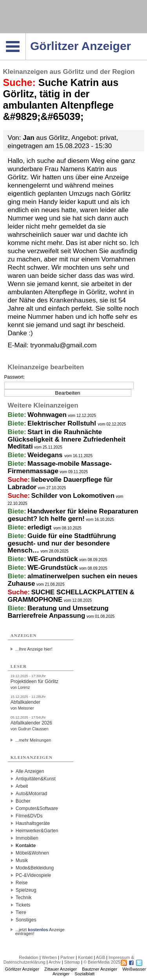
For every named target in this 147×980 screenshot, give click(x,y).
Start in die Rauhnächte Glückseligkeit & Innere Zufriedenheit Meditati (67, 439)
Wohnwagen (47, 415)
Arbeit (22, 786)
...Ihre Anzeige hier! (34, 649)
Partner (67, 957)
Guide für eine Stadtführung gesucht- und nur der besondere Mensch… (62, 543)
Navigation (26, 36)
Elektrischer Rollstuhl (63, 423)
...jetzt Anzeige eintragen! (40, 930)
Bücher (23, 801)
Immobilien (27, 838)
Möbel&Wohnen (32, 853)
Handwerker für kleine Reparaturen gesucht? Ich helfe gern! (73, 515)
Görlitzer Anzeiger (22, 969)
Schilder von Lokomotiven (73, 496)
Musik (22, 860)
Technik (24, 898)
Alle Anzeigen (30, 771)
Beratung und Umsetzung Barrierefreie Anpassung (58, 612)
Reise (22, 883)
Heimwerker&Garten (37, 831)
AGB (101, 957)
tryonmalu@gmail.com (63, 345)
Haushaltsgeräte (33, 823)
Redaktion (29, 957)
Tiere (21, 912)
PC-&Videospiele (34, 875)
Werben (49, 957)
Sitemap (72, 962)
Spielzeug (26, 890)
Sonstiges (26, 920)
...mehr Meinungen (33, 740)
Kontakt (85, 957)
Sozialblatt (84, 974)
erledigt (40, 527)
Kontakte (26, 846)
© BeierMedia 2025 (102, 962)
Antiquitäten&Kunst (36, 779)
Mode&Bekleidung (35, 868)
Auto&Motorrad (32, 794)
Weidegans (46, 455)
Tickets (23, 905)
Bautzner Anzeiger (100, 969)
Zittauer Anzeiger (61, 969)
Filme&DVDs (29, 816)
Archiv (55, 962)
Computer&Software (37, 808)
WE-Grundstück (53, 559)
